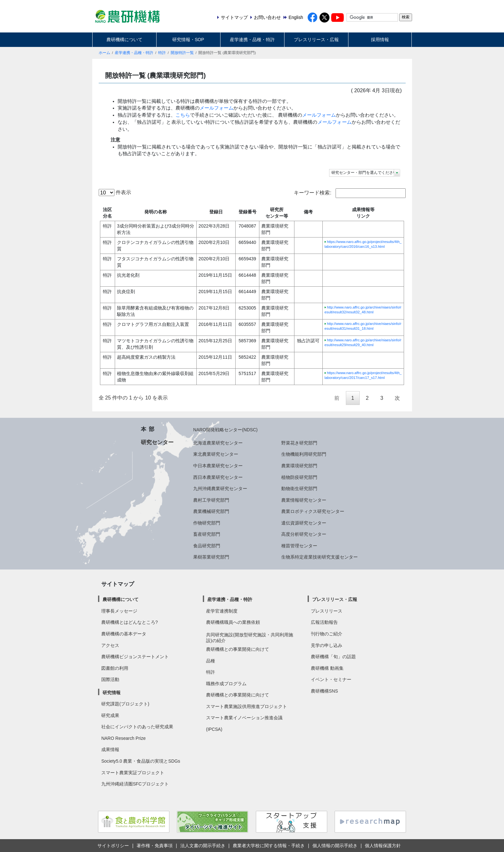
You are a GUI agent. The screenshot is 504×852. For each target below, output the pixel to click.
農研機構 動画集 (327, 668)
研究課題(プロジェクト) (125, 704)
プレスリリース (327, 611)
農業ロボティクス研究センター (313, 511)
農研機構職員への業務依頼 (233, 622)
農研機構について (124, 40)
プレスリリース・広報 (316, 40)
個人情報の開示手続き (335, 846)
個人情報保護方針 (383, 846)
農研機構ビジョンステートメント (135, 657)
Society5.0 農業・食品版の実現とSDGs (141, 761)
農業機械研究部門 (211, 511)
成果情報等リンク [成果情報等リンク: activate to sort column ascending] (363, 213)
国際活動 (110, 679)
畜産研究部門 (207, 534)
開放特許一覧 (182, 53)
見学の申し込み (327, 645)
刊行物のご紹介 (327, 634)
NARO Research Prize (123, 738)
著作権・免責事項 (155, 846)
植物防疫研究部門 (299, 477)
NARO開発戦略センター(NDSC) (225, 430)
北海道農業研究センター (218, 443)
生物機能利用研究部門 (304, 454)
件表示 (115, 193)
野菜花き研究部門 (299, 443)
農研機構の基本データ (124, 634)
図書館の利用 (115, 668)
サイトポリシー (113, 846)
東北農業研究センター (216, 454)
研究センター (157, 442)
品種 (211, 661)
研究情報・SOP (188, 40)
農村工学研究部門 (211, 500)
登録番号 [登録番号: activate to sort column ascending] (248, 212)
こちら (183, 115)
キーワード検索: (350, 193)
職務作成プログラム (226, 684)
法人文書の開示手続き (203, 846)
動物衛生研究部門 (299, 489)
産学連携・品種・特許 (252, 40)
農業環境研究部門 (299, 466)
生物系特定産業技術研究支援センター (319, 557)
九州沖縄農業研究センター (220, 489)
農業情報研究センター (304, 500)
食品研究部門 (207, 546)
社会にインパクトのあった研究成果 (137, 727)
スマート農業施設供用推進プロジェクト (247, 706)
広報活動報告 (324, 622)
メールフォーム (216, 108)
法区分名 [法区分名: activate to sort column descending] (107, 213)
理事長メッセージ (119, 611)
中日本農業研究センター (218, 466)
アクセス (110, 645)
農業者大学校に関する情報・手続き (269, 846)
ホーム (104, 53)
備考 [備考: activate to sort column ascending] (308, 212)
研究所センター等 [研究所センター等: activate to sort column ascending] (277, 213)
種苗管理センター (299, 546)
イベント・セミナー (331, 679)
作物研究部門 (207, 523)
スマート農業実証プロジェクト (133, 773)
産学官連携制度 (222, 611)
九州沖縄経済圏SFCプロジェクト (135, 784)
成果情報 (110, 749)
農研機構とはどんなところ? (130, 622)
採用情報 (380, 40)
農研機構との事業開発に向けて (238, 649)
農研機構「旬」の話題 (333, 657)
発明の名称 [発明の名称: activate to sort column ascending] (156, 212)
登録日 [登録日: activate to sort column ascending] (216, 212)
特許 (162, 53)
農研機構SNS (324, 691)
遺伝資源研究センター (304, 523)
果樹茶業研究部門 (211, 557)
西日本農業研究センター (218, 477)
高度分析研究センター (304, 534)
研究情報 (112, 693)
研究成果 (110, 715)
